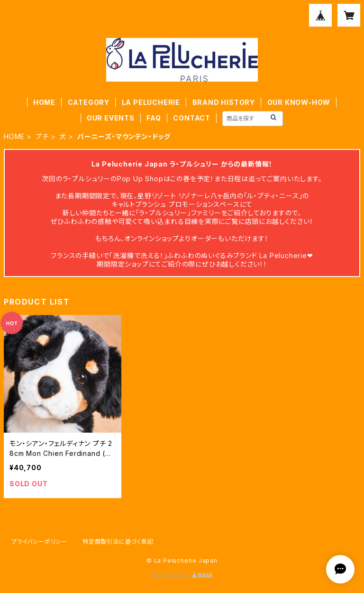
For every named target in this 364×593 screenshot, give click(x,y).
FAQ (154, 118)
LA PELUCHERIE (151, 102)
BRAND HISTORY (224, 102)
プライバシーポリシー (39, 542)
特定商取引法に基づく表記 (118, 542)
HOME (44, 102)
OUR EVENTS (111, 118)
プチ (42, 136)
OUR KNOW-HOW (299, 102)
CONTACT (192, 118)
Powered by (182, 576)
